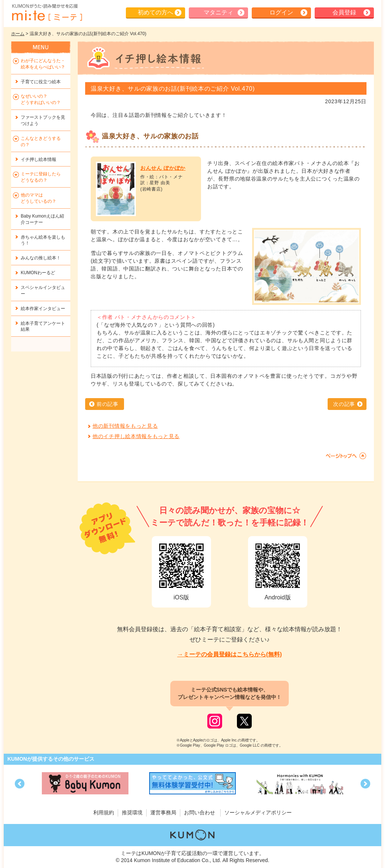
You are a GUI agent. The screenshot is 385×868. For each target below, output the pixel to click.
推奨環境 (132, 813)
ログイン (281, 12)
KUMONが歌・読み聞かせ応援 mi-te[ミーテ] (47, 13)
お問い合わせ (200, 813)
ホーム (18, 34)
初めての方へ (155, 12)
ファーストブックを (43, 120)
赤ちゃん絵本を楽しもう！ (43, 240)
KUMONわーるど (38, 273)
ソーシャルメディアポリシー (258, 813)
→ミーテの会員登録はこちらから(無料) (230, 654)
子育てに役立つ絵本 (41, 82)
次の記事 (344, 404)
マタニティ (218, 12)
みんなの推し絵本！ (41, 258)
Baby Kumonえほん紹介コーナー (42, 219)
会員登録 (344, 12)
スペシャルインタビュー (43, 291)
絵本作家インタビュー (43, 309)
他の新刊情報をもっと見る (125, 426)
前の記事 (108, 404)
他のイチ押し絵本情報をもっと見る (136, 436)
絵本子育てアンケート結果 (43, 327)
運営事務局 (163, 813)
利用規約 (104, 813)
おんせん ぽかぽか (163, 168)
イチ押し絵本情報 (38, 159)
